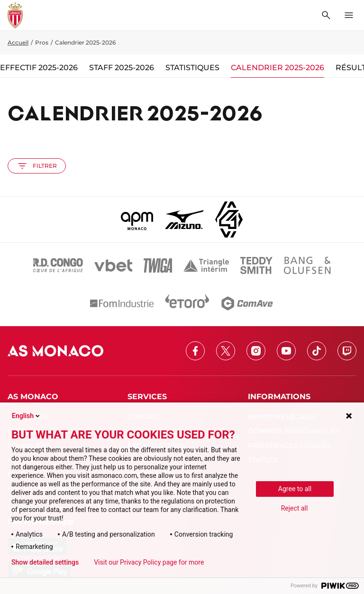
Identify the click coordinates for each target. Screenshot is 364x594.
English (27, 416)
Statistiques (192, 68)
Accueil (18, 42)
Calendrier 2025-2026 (278, 68)
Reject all (295, 508)
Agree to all (295, 489)
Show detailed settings (45, 562)
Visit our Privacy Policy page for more (149, 562)
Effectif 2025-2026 (39, 68)
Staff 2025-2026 (122, 68)
